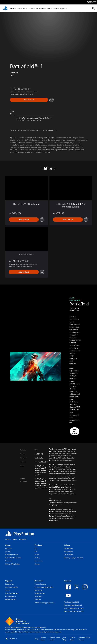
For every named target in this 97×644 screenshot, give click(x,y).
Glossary (38, 600)
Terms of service (40, 584)
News (49, 9)
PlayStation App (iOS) (71, 602)
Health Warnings (55, 500)
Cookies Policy (72, 639)
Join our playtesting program (74, 608)
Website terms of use (55, 639)
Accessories (40, 9)
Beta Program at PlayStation (74, 611)
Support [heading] (9, 581)
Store (55, 9)
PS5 (19, 9)
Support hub (9, 584)
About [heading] (8, 545)
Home (7, 539)
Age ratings (39, 590)
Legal (37, 639)
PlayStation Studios (12, 555)
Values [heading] (67, 545)
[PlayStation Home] (5, 8)
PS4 (24, 9)
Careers (8, 551)
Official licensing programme (45, 603)
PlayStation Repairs (12, 593)
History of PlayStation (13, 564)
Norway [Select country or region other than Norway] (12, 639)
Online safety (69, 555)
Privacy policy (43, 639)
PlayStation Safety (11, 587)
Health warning (40, 593)
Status (7, 590)
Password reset (11, 596)
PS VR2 (37, 555)
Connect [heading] (68, 581)
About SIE (8, 548)
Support (63, 9)
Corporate (9, 561)
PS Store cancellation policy (44, 587)
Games (12, 9)
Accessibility (68, 551)
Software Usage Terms (85, 639)
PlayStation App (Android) (73, 605)
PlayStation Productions (13, 558)
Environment (68, 548)
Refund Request (11, 600)
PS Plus (31, 9)
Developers (38, 596)
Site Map (65, 639)
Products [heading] (38, 545)
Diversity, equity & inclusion (74, 558)
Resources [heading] (39, 581)
